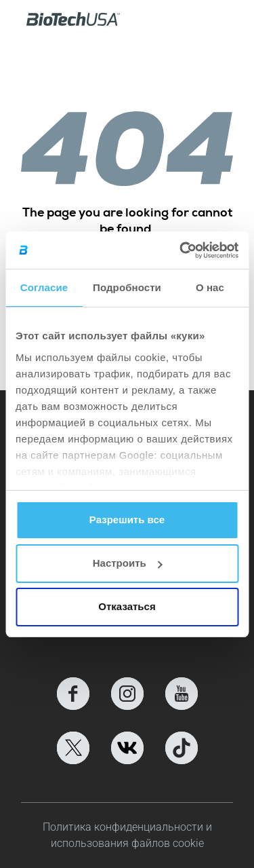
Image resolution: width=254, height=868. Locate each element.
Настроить (128, 563)
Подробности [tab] (127, 287)
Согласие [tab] (44, 287)
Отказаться (127, 606)
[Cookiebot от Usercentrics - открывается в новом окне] (181, 250)
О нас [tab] (210, 287)
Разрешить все (127, 520)
